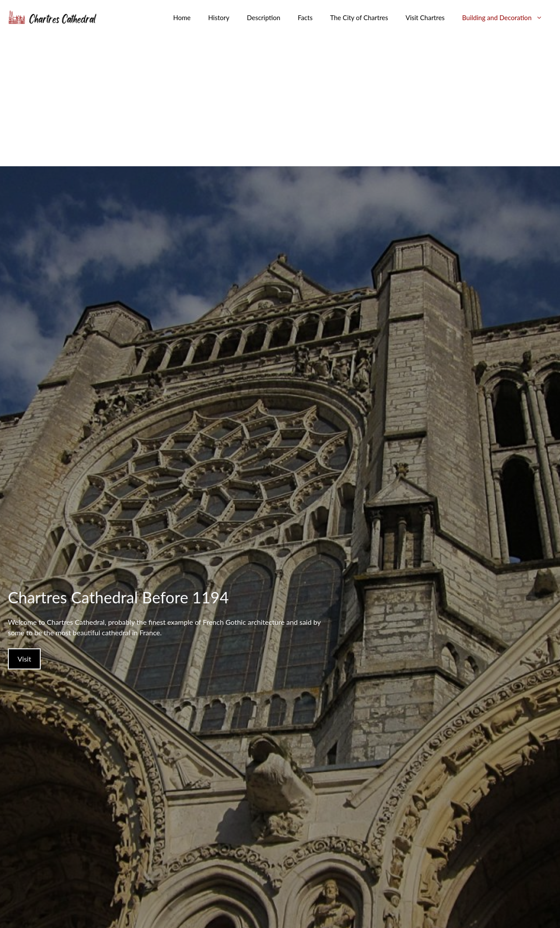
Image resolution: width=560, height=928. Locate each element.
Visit (24, 659)
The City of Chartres (359, 18)
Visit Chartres (425, 18)
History (219, 18)
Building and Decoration (507, 18)
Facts (305, 18)
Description (263, 18)
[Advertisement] (280, 101)
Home (182, 18)
